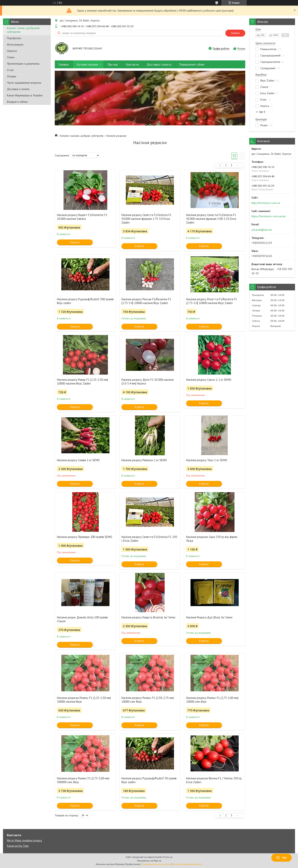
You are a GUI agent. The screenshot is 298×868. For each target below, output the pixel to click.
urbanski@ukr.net (262, 230)
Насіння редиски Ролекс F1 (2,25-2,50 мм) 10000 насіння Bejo (84, 700)
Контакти (132, 64)
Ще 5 (262, 112)
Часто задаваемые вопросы (24, 83)
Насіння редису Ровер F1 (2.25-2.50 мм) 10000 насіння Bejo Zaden (83, 382)
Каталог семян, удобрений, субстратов (23, 30)
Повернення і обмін (192, 64)
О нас (10, 70)
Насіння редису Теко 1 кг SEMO (207, 460)
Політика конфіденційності (187, 864)
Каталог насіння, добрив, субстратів (82, 136)
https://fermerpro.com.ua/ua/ (269, 216)
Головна (64, 64)
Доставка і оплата (159, 64)
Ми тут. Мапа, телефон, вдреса (24, 840)
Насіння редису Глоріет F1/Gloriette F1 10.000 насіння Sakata (82, 217)
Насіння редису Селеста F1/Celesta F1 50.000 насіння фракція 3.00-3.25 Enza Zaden (211, 219)
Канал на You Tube (18, 846)
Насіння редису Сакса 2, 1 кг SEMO (209, 380)
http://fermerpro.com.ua (266, 203)
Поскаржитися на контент (156, 864)
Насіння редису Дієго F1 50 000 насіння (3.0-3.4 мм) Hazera (148, 382)
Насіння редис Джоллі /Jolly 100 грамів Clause (82, 619)
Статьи (11, 57)
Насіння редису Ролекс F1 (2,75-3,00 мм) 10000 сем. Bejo (212, 700)
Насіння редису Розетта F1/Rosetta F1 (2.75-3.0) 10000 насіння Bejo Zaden (212, 301)
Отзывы (12, 76)
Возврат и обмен (17, 102)
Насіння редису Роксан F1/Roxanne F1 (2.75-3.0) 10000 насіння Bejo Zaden (146, 301)
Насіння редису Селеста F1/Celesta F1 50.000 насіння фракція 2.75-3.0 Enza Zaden (146, 219)
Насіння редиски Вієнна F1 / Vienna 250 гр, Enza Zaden (214, 780)
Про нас (113, 64)
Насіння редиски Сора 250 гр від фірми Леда (212, 539)
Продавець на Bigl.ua (149, 861)
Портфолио (14, 38)
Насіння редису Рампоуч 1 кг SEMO (144, 460)
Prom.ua (168, 857)
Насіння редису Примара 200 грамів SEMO (85, 537)
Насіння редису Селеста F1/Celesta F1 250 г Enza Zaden (149, 539)
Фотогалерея (15, 45)
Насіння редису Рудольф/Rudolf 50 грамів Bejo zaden (149, 780)
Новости (12, 51)
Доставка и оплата (18, 89)
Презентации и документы (23, 64)
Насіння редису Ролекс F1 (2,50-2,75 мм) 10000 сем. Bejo (148, 700)
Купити (75, 242)
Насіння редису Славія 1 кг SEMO (78, 460)
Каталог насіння (87, 64)
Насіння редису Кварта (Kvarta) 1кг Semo (148, 617)
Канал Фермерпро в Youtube (25, 95)
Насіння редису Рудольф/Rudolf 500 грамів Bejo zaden (85, 301)
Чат (281, 858)
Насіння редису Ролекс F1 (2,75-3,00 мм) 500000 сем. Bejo (83, 780)
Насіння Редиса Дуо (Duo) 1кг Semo (209, 617)
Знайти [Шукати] (235, 33)
